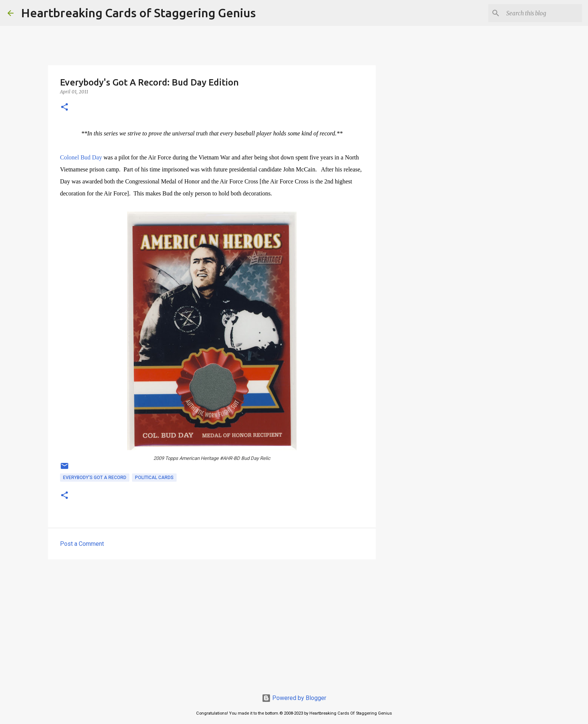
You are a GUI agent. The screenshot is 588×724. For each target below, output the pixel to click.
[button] (64, 107)
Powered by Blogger (294, 698)
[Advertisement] (212, 623)
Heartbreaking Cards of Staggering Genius (138, 13)
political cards (154, 478)
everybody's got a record (95, 478)
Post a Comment (82, 544)
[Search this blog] (543, 13)
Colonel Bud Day (81, 157)
